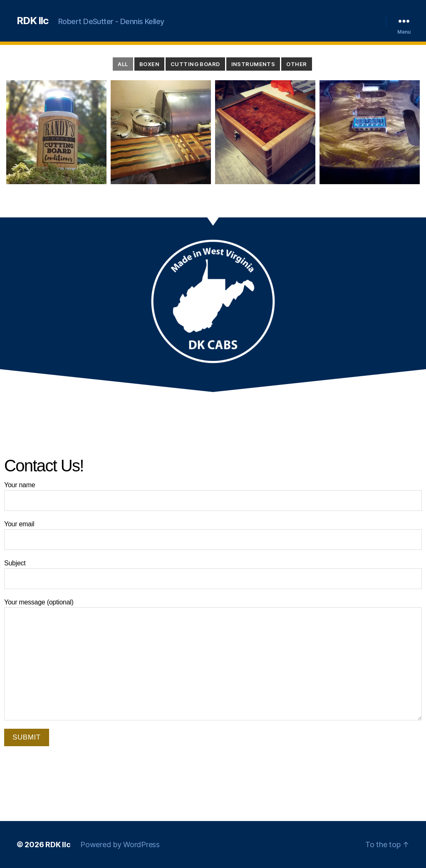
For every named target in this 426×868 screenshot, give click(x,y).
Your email (213, 535)
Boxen (149, 64)
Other (296, 64)
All (123, 64)
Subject (213, 574)
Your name (213, 496)
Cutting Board (195, 64)
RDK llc (32, 21)
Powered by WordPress (120, 845)
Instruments (253, 64)
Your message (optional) (213, 660)
